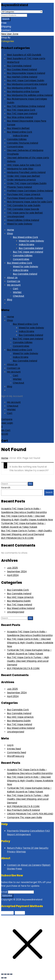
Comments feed (16, 752)
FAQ (47, 831)
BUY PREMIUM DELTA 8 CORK (17, 538)
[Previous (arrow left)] (2, 978)
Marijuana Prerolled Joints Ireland (26, 172)
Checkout (19, 296)
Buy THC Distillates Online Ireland (26, 106)
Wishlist (17, 292)
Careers (36, 865)
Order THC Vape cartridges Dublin (27, 183)
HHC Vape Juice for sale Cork (24, 165)
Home (10, 230)
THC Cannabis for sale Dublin (24, 205)
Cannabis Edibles (17, 139)
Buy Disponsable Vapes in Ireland (26, 73)
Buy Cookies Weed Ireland (22, 69)
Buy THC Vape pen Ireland (22, 114)
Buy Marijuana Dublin (19, 601)
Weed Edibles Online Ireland (23, 220)
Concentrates (15, 147)
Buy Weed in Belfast (18, 128)
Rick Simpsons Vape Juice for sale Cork (30, 202)
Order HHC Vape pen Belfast (24, 176)
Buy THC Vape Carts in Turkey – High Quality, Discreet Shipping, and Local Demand (28, 661)
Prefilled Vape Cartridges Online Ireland (30, 191)
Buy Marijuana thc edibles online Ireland (30, 95)
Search (6, 488)
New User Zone (10, 34)
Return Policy (15, 848)
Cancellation (37, 831)
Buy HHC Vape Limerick (20, 597)
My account (14, 285)
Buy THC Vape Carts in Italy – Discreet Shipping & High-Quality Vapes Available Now (30, 643)
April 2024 (13, 575)
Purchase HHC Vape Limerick (24, 194)
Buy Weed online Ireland (21, 608)
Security (44, 848)
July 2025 (12, 568)
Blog (10, 300)
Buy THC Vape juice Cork (21, 110)
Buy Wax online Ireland (20, 117)
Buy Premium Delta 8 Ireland (23, 810)
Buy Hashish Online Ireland (22, 77)
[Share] (8, 974)
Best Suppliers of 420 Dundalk (24, 55)
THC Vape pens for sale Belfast (25, 213)
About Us (12, 278)
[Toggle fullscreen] (5, 974)
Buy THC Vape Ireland (20, 605)
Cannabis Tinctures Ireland (23, 143)
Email (4, 892)
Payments (13, 831)
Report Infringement (19, 834)
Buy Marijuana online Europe (23, 91)
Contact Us (14, 281)
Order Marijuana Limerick (21, 180)
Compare (7, 419)
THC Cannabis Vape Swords (23, 209)
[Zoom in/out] (2, 974)
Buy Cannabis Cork (18, 590)
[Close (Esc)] (11, 974)
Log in (10, 745)
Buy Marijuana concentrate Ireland (27, 84)
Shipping (24, 831)
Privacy (11, 852)
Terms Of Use (31, 848)
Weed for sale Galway (20, 224)
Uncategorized (16, 216)
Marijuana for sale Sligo (20, 169)
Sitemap (21, 852)
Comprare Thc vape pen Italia (24, 817)
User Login (7, 423)
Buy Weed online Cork (20, 132)
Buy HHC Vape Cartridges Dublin (26, 80)
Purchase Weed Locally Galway (25, 198)
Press (19, 869)
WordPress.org (16, 756)
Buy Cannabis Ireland (19, 66)
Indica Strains (21, 136)
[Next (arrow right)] (5, 978)
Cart (16, 289)
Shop (10, 233)
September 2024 (17, 571)
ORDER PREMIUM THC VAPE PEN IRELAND (30, 814)
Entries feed (14, 749)
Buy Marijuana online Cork (22, 88)
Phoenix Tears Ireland (19, 187)
